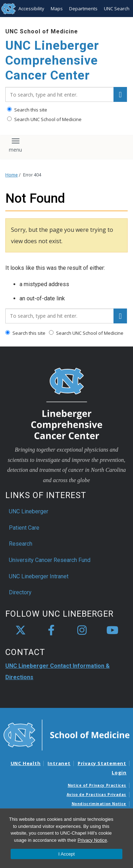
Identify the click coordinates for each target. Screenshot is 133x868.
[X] (21, 630)
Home (12, 175)
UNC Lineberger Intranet (39, 576)
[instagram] (82, 630)
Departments (83, 9)
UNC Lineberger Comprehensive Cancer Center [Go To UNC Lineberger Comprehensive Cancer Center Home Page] (52, 61)
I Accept (66, 854)
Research (21, 544)
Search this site (27, 110)
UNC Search (117, 9)
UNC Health (26, 763)
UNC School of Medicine (42, 31)
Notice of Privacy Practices (97, 785)
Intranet (59, 763)
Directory (20, 592)
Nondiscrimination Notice (99, 804)
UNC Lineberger (29, 511)
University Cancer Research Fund (50, 560)
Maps (57, 9)
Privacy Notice (92, 840)
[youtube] (112, 630)
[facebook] (51, 630)
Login (119, 773)
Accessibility (31, 9)
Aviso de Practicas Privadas (96, 795)
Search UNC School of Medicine (44, 119)
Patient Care (24, 528)
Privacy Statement (102, 763)
